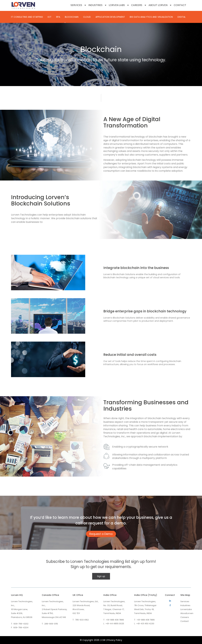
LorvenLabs (186, 609)
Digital (182, 17)
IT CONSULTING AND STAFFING (27, 17)
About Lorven (158, 5)
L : (104, 624)
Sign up (101, 576)
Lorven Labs (117, 5)
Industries (95, 5)
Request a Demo (101, 534)
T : (12, 624)
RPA (58, 17)
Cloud (87, 17)
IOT (50, 17)
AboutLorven (187, 613)
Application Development (110, 17)
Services (76, 5)
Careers (137, 5)
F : (12, 628)
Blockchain (72, 17)
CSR (103, 640)
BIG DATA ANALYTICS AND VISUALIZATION (151, 17)
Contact (180, 5)
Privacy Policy (115, 640)
